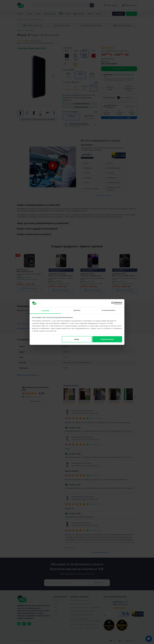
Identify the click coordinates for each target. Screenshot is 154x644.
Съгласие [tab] (45, 310)
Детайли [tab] (77, 310)
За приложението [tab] (109, 310)
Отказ (77, 339)
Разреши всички (107, 339)
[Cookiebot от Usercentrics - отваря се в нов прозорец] (113, 303)
